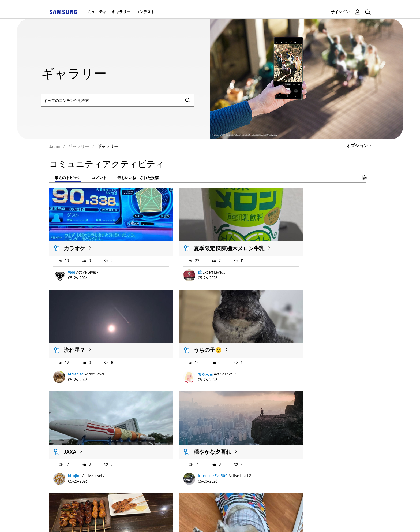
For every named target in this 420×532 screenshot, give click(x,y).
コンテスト (145, 12)
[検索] (118, 100)
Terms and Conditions (151, 521)
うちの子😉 (78, 332)
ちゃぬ (74, 456)
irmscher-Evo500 (302, 356)
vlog (72, 264)
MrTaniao (295, 264)
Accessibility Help (82, 521)
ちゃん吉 (76, 356)
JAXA (180, 332)
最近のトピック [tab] (68, 178)
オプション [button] (357, 146)
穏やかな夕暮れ (301, 332)
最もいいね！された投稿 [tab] (138, 178)
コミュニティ (95, 12)
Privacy (210, 521)
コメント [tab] (99, 178)
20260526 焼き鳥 (84, 425)
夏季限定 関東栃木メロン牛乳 (209, 240)
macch (183, 456)
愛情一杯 (294, 456)
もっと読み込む (71, 489)
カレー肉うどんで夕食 (309, 425)
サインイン (340, 12)
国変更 (285, 521)
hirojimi (184, 356)
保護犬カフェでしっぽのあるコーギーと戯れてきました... (208, 428)
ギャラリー (121, 12)
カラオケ (75, 240)
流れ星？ (293, 240)
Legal (251, 521)
